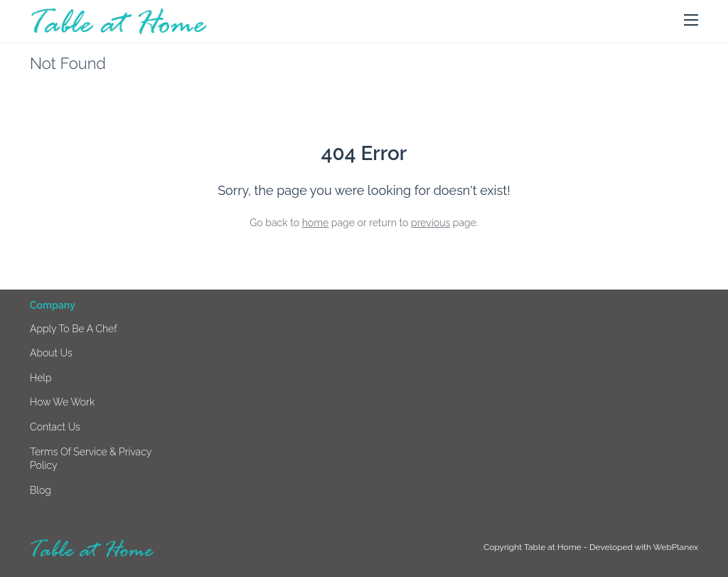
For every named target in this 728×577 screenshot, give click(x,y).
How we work (62, 402)
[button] (691, 21)
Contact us (55, 427)
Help (41, 378)
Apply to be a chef (74, 329)
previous (430, 223)
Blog (41, 490)
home (316, 223)
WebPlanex (676, 547)
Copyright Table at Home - (536, 547)
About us (51, 353)
